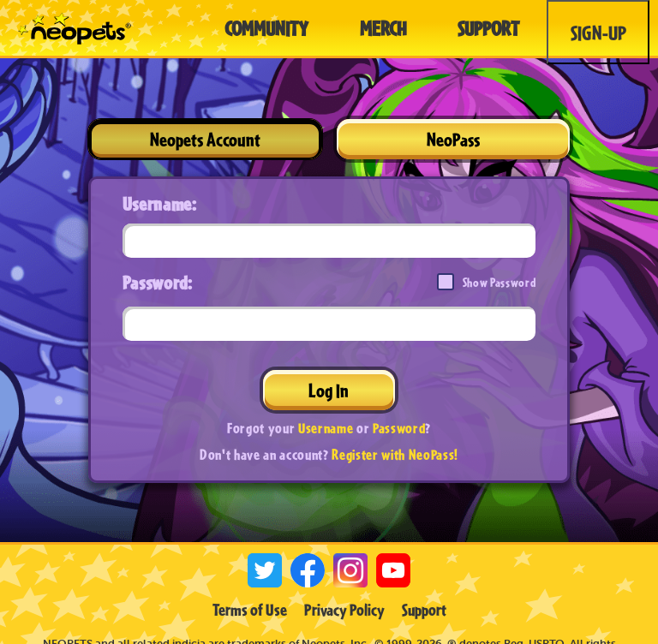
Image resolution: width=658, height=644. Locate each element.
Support (424, 610)
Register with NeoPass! (395, 454)
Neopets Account (205, 139)
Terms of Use (250, 610)
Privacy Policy (344, 610)
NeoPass (453, 139)
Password (399, 428)
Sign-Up (598, 33)
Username (326, 428)
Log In (329, 390)
